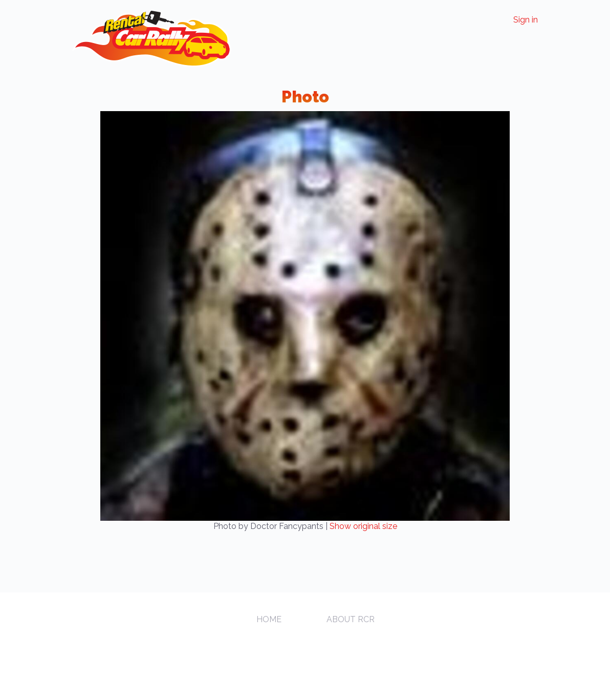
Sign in (526, 20)
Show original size (363, 526)
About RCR (351, 619)
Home (269, 619)
